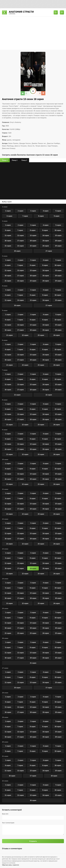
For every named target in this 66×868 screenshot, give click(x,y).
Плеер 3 (24, 160)
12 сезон (5, 519)
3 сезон (5, 256)
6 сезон (5, 340)
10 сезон (5, 459)
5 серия (58, 211)
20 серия (58, 241)
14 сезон (5, 579)
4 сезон (5, 286)
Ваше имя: (5, 814)
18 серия (33, 241)
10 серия (58, 230)
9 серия (57, 216)
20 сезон (5, 742)
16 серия (8, 241)
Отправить (33, 841)
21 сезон (5, 756)
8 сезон (5, 400)
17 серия (20, 241)
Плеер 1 (5, 160)
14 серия (46, 235)
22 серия (20, 246)
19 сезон (5, 717)
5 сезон (5, 310)
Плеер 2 (15, 160)
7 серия (25, 216)
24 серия (46, 246)
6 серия (9, 216)
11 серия (8, 235)
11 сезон (5, 489)
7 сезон (5, 370)
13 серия (33, 235)
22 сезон (5, 781)
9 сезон (5, 430)
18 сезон (5, 693)
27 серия (49, 251)
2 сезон (5, 221)
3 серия (33, 211)
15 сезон (5, 608)
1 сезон (5, 207)
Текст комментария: (8, 823)
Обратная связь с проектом (11, 865)
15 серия (58, 235)
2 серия (20, 211)
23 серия (33, 246)
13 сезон (5, 549)
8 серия (41, 216)
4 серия (46, 211)
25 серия (58, 246)
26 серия (17, 251)
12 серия (20, 235)
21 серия (8, 246)
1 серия (8, 211)
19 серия (46, 241)
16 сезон (5, 638)
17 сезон (5, 668)
